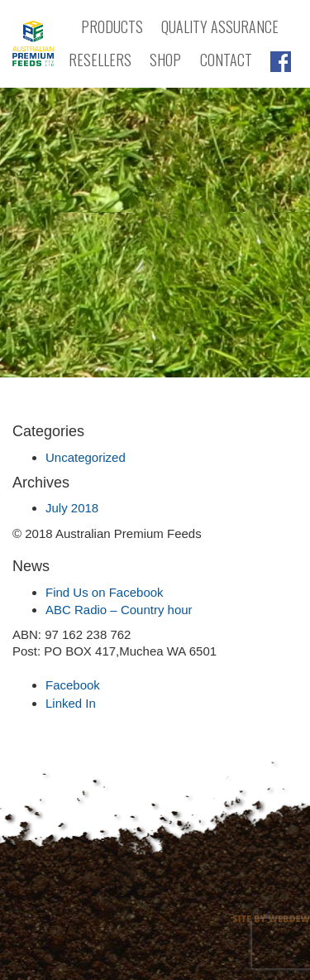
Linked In (71, 703)
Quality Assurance (220, 26)
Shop (165, 60)
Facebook (73, 685)
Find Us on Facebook (105, 592)
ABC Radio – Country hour (119, 610)
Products (112, 26)
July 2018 (72, 508)
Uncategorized (86, 457)
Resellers (100, 60)
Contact (226, 60)
